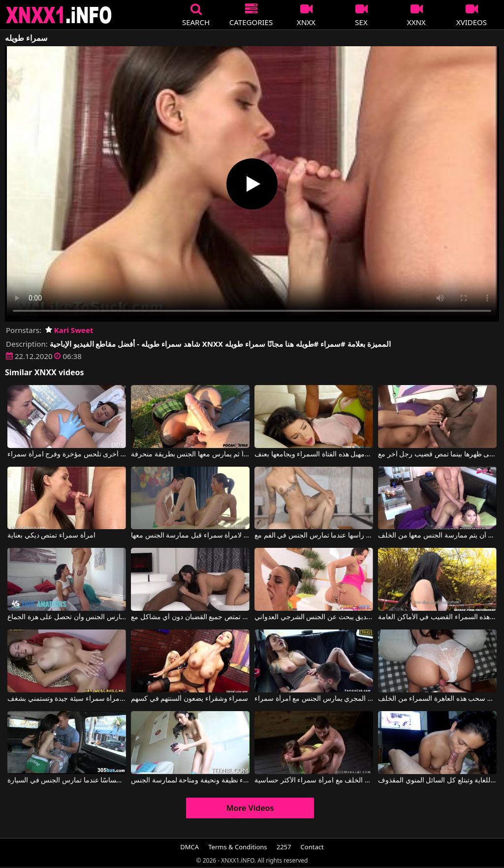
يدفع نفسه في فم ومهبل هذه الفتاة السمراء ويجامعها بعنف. (314, 454)
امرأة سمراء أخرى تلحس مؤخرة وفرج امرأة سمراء (67, 454)
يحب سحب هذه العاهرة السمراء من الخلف (437, 699)
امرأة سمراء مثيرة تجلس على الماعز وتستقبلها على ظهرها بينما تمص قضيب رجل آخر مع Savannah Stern (437, 454)
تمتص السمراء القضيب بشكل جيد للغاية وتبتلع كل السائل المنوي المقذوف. (437, 780)
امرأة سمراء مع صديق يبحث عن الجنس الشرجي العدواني (314, 617)
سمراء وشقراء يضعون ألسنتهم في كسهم (189, 699)
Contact (312, 847)
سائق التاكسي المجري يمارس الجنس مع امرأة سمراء (314, 699)
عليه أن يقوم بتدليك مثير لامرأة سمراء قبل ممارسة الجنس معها (190, 536)
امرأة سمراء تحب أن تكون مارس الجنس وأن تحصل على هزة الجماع (67, 617)
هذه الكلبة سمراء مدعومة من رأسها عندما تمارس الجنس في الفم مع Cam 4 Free (314, 536)
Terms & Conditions (237, 847)
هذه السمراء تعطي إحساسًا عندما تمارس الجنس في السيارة (67, 780)
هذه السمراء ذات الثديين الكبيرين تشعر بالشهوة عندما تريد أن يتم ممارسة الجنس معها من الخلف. (437, 536)
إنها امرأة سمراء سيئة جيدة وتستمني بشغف (67, 699)
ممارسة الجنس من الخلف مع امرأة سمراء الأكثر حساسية (314, 780)
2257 (284, 847)
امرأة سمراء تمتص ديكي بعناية (51, 536)
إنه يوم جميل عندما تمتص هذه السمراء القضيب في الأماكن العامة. (437, 617)
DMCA (189, 847)
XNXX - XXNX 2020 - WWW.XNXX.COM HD (59, 15)
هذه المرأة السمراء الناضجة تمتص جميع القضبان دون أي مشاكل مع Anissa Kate (190, 617)
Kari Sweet (69, 330)
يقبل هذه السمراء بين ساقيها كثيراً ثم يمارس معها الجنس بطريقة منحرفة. (190, 454)
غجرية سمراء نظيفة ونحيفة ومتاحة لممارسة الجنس (190, 780)
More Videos (250, 808)
